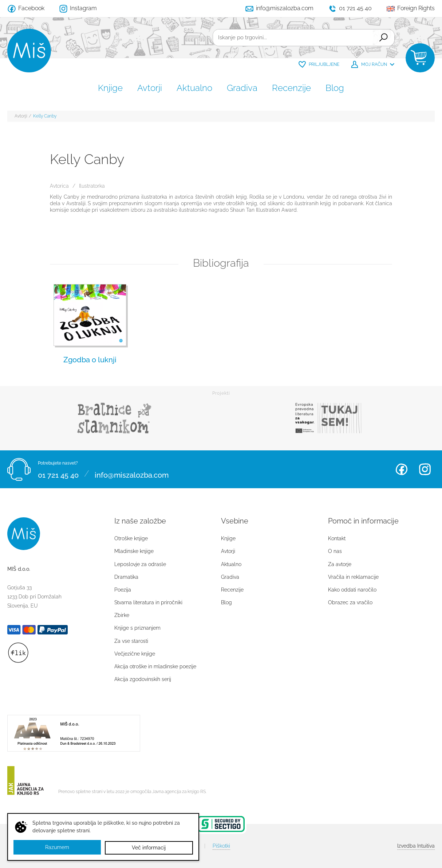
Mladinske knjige (134, 551)
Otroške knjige (131, 538)
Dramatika (126, 577)
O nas (335, 551)
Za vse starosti (131, 641)
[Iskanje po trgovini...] (292, 38)
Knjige (110, 88)
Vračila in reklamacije (353, 577)
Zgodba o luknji (90, 360)
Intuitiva (416, 846)
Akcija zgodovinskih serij (143, 679)
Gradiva (242, 88)
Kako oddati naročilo (352, 590)
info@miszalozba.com (132, 474)
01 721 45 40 (58, 474)
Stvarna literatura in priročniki (148, 602)
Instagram (425, 469)
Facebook (402, 469)
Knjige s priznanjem (137, 628)
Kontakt (337, 538)
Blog (335, 88)
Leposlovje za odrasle (140, 564)
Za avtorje (340, 564)
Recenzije (291, 88)
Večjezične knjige (135, 654)
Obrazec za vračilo (350, 602)
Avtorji (150, 88)
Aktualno (194, 88)
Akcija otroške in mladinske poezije (155, 666)
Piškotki (221, 846)
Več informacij (149, 848)
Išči (382, 38)
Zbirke (122, 615)
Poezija (123, 590)
